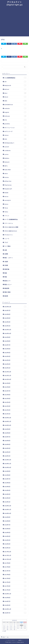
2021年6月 (15, 395)
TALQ (15, 208)
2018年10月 (15, 513)
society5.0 (15, 200)
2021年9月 (15, 383)
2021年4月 (15, 402)
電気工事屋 (15, 292)
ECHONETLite (15, 104)
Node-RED (15, 170)
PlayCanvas (15, 185)
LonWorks (15, 150)
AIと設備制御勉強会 (15, 78)
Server (15, 196)
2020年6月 (15, 440)
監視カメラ (15, 281)
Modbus (15, 158)
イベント (15, 216)
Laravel (15, 147)
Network (15, 162)
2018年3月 (15, 540)
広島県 (15, 265)
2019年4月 (15, 490)
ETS (15, 120)
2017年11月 (15, 555)
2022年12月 (15, 329)
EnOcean (15, 116)
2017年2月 (15, 590)
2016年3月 (15, 605)
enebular (15, 108)
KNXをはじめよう (15, 143)
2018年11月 (15, 509)
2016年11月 (15, 594)
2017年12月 (15, 552)
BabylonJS (15, 85)
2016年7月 (15, 601)
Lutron (15, 154)
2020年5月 (15, 444)
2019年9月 (15, 471)
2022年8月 (15, 341)
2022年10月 (15, 333)
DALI (15, 93)
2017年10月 (15, 559)
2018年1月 (15, 548)
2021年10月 (15, 379)
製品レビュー (15, 284)
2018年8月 (15, 521)
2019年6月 (15, 483)
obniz (15, 173)
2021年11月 (15, 375)
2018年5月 (15, 532)
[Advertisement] (14, 21)
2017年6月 (15, 574)
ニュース (15, 238)
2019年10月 (15, 467)
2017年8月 (15, 567)
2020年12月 (15, 418)
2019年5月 (15, 486)
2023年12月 (15, 307)
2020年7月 (15, 437)
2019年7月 (15, 479)
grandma (15, 124)
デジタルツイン (15, 235)
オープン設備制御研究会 (15, 219)
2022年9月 (15, 337)
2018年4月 (15, 536)
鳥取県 (15, 296)
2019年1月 (15, 502)
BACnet (15, 89)
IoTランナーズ (15, 131)
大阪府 (15, 261)
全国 (15, 250)
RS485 (15, 193)
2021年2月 (15, 410)
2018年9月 (15, 517)
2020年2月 (15, 452)
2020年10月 (15, 425)
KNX (15, 139)
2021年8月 (15, 387)
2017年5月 (15, 578)
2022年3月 (15, 360)
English (15, 112)
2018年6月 (15, 529)
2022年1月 (15, 368)
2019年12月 (15, 460)
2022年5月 (15, 352)
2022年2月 (15, 364)
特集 (15, 277)
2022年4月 (15, 356)
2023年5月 (15, 318)
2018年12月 (15, 506)
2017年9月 (15, 563)
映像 (15, 273)
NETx (15, 166)
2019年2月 (15, 498)
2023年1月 (15, 326)
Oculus (15, 177)
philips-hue (15, 181)
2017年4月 (15, 582)
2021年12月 (15, 372)
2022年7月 (15, 345)
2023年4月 (15, 322)
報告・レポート (15, 258)
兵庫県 (15, 254)
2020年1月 (15, 456)
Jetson (15, 135)
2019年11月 (15, 463)
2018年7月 (15, 525)
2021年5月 (15, 398)
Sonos (15, 204)
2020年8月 (15, 433)
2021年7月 (15, 391)
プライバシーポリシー (12, 640)
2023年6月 (15, 314)
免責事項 (20, 640)
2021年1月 (15, 414)
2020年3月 (15, 448)
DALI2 (15, 97)
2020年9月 (15, 429)
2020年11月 (15, 421)
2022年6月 (15, 349)
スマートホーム (15, 223)
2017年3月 (15, 586)
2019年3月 (15, 494)
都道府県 (15, 288)
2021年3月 (15, 406)
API (15, 82)
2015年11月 (15, 609)
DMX (15, 101)
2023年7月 (15, 310)
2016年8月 (15, 597)
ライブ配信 (15, 246)
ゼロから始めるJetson (15, 231)
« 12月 (4, 631)
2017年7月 (15, 571)
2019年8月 (15, 475)
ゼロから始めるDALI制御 (15, 227)
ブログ (15, 242)
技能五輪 (15, 269)
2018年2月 (15, 544)
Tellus (15, 212)
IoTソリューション (15, 127)
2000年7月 (15, 613)
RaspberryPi (15, 189)
